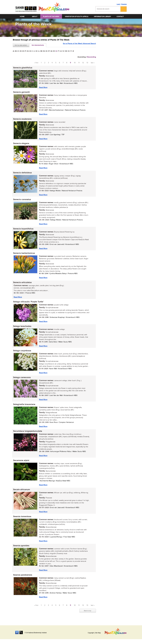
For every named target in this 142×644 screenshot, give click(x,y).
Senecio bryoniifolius (23, 230)
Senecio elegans (21, 144)
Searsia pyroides (21, 549)
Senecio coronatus (22, 200)
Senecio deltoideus (22, 173)
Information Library (102, 17)
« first (36, 63)
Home (22, 17)
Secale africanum (21, 493)
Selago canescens (22, 380)
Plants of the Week (51, 17)
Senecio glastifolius (22, 68)
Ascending (82, 57)
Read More (43, 87)
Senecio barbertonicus (24, 255)
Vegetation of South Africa (77, 17)
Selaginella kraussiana (24, 407)
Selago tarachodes (22, 328)
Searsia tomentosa (22, 520)
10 (75, 63)
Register (124, 4)
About (35, 17)
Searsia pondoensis (22, 578)
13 (87, 63)
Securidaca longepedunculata (27, 434)
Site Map (98, 633)
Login (118, 4)
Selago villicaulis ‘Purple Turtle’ (28, 303)
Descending (91, 57)
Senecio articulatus (22, 284)
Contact (120, 17)
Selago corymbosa (22, 353)
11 (79, 63)
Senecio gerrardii (21, 92)
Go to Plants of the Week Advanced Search (79, 45)
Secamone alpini (21, 463)
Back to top (88, 614)
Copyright (91, 633)
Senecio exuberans (22, 119)
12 (83, 63)
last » (93, 63)
